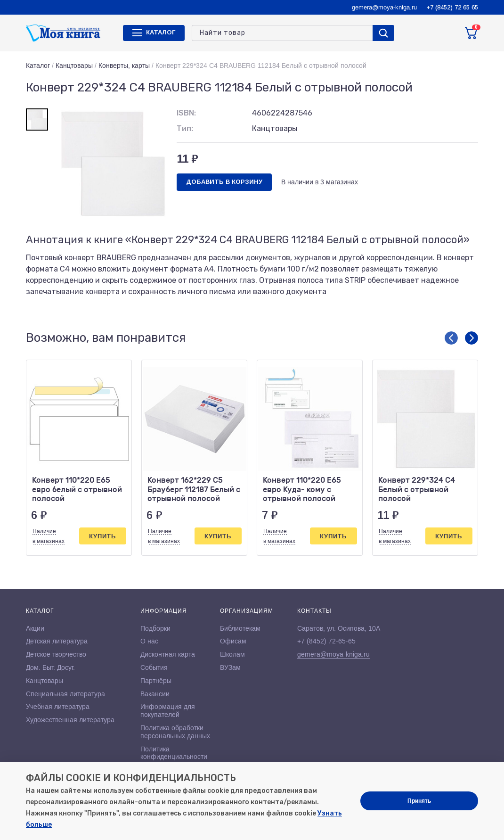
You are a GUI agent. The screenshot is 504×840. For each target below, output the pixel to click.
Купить (102, 536)
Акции (35, 628)
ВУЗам (230, 667)
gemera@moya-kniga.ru (384, 7)
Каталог (38, 66)
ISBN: (186, 113)
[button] (451, 338)
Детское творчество (56, 654)
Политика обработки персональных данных (175, 732)
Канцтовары (74, 66)
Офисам (233, 641)
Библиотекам (240, 628)
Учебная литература (58, 707)
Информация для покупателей (168, 711)
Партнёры (156, 681)
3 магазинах (339, 182)
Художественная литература (70, 720)
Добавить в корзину (224, 182)
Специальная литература (65, 694)
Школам (232, 654)
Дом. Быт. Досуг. (50, 667)
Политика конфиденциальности (174, 753)
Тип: (185, 128)
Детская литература (57, 641)
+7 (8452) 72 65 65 (452, 7)
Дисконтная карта (168, 654)
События (154, 667)
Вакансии (155, 694)
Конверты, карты (124, 66)
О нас (149, 641)
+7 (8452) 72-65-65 (326, 641)
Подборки (155, 628)
